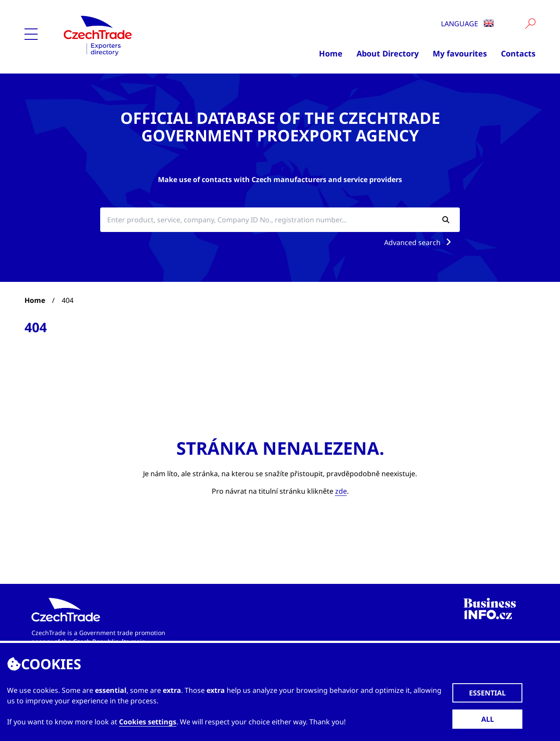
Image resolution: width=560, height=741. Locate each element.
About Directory (388, 53)
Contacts (518, 53)
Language (467, 24)
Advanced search (419, 242)
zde (341, 491)
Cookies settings (148, 722)
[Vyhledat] (530, 24)
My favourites (460, 53)
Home (331, 53)
